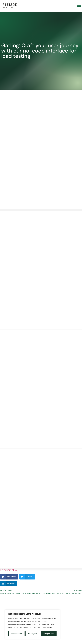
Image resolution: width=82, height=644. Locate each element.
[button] (9, 577)
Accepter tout (49, 634)
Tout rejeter (33, 634)
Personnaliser (16, 634)
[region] (32, 624)
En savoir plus (8, 570)
